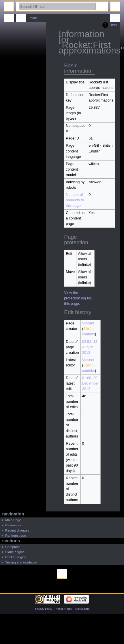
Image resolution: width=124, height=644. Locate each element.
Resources (13, 525)
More (33, 18)
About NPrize (64, 609)
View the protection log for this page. (78, 298)
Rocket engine (16, 557)
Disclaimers (82, 609)
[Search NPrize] (57, 6)
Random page (16, 536)
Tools (115, 19)
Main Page (13, 520)
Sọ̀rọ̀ (88, 329)
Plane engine (15, 552)
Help (113, 25)
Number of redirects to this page (75, 200)
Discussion (21, 19)
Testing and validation (21, 562)
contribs (89, 334)
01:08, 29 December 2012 (91, 383)
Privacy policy (44, 609)
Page (9, 19)
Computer (12, 547)
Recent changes (17, 530)
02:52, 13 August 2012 (90, 347)
